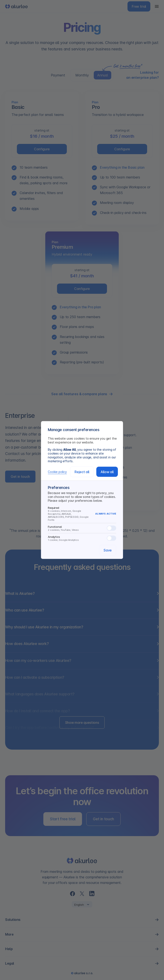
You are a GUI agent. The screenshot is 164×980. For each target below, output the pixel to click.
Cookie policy (57, 472)
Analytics (82, 538)
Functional (82, 528)
